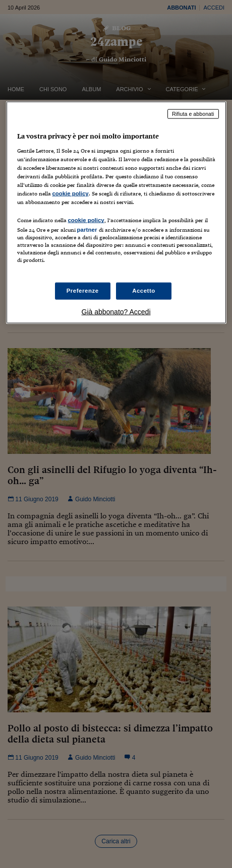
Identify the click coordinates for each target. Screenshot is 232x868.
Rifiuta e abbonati (193, 114)
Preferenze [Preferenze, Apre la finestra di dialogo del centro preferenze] (83, 290)
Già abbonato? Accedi (116, 311)
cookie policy (71, 193)
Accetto (144, 290)
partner (87, 230)
